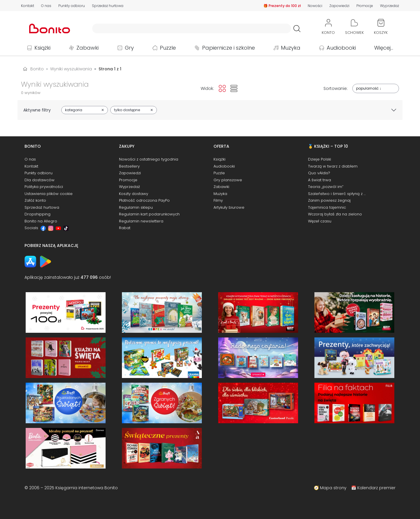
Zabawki (87, 48)
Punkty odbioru (72, 6)
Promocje (365, 6)
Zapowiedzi (339, 6)
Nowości (315, 6)
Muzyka (291, 48)
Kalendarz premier (376, 488)
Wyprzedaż (390, 6)
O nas (46, 6)
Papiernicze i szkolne (229, 48)
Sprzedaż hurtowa (108, 6)
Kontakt (28, 6)
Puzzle (168, 48)
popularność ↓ (369, 88)
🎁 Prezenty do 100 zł (282, 6)
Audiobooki (341, 48)
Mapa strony (333, 488)
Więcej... (384, 48)
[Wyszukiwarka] (192, 28)
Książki (42, 48)
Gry (129, 48)
